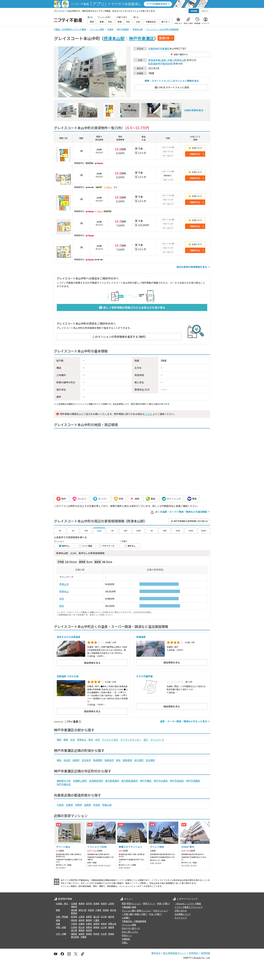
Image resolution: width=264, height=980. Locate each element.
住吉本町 (86, 760)
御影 (59, 740)
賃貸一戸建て (163, 903)
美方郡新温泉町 (130, 781)
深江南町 (139, 760)
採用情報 (205, 953)
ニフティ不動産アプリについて (189, 907)
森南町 (76, 760)
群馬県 (74, 913)
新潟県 (74, 917)
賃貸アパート (149, 903)
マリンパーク (157, 740)
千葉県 (98, 910)
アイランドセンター (131, 740)
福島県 (74, 906)
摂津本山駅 (114, 38)
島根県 (96, 927)
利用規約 (194, 953)
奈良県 (97, 805)
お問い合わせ (181, 911)
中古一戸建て (155, 914)
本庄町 (67, 760)
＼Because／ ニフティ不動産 (188, 903)
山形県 (111, 903)
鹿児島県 (75, 937)
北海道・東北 (62, 903)
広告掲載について (183, 914)
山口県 (104, 927)
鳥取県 (89, 927)
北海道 (74, 903)
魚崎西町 (98, 760)
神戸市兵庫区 (161, 781)
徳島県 (111, 927)
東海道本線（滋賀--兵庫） (161, 60)
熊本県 (96, 934)
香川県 (74, 930)
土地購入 (126, 918)
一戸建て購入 (128, 914)
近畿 (58, 924)
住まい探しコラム (130, 932)
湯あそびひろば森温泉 (69, 637)
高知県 (89, 930)
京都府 (78, 805)
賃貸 (124, 903)
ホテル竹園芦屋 (144, 676)
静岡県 (89, 920)
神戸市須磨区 (193, 781)
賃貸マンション (134, 903)
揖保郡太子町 (64, 781)
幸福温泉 (141, 637)
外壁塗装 (126, 939)
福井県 (111, 917)
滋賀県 (88, 805)
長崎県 (89, 934)
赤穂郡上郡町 (80, 781)
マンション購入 (129, 911)
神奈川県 (82, 910)
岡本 (62, 606)
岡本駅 (169, 64)
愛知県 (74, 920)
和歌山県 (107, 805)
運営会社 (156, 953)
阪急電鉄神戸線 (156, 64)
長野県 (89, 917)
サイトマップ (181, 918)
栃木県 (113, 910)
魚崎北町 (109, 760)
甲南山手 (64, 584)
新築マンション (144, 911)
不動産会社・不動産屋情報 (134, 921)
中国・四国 (61, 927)
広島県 (74, 927)
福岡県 (74, 934)
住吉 (62, 599)
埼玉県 (91, 910)
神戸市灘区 (146, 781)
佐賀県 (81, 934)
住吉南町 (150, 760)
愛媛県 (81, 930)
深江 (146, 740)
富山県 (96, 917)
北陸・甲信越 (62, 917)
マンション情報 (129, 925)
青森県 (81, 903)
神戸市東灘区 (141, 38)
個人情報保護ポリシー (175, 953)
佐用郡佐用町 (96, 781)
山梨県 (81, 917)
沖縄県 (84, 937)
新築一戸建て (141, 914)
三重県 (96, 920)
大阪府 (60, 805)
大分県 (104, 934)
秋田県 (104, 903)
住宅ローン (127, 935)
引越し (125, 942)
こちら (148, 414)
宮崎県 (111, 934)
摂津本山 (64, 591)
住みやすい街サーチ (131, 928)
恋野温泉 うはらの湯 (68, 676)
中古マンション (160, 911)
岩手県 (89, 903)
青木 (91, 740)
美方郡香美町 (112, 781)
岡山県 (81, 927)
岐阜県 (81, 920)
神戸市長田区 (177, 781)
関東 (58, 910)
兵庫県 (152, 49)
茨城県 (106, 910)
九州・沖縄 (61, 934)
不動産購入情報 (129, 907)
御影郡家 (127, 760)
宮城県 (96, 903)
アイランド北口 (110, 740)
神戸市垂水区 (64, 784)
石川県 (104, 917)
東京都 (74, 910)
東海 (58, 920)
